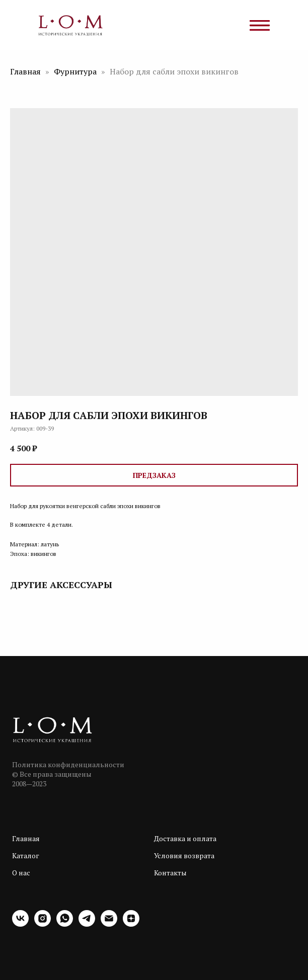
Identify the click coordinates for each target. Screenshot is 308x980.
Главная (25, 71)
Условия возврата (184, 855)
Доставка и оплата (185, 838)
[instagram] (43, 924)
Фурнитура (76, 71)
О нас (21, 873)
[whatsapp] (65, 924)
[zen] (131, 924)
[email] (109, 924)
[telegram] (87, 924)
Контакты (170, 873)
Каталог (26, 855)
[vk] (20, 924)
